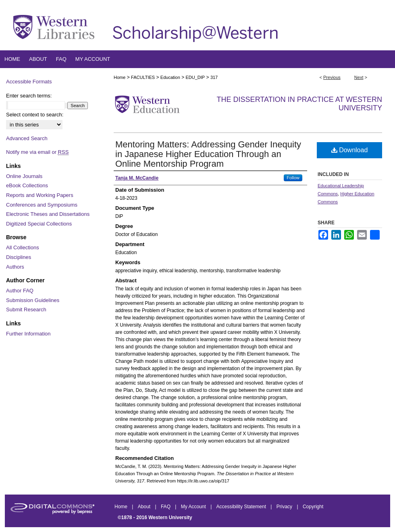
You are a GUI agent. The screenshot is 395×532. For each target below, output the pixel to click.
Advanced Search (27, 138)
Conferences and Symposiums (42, 205)
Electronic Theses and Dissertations (48, 214)
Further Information (28, 334)
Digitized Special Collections (39, 224)
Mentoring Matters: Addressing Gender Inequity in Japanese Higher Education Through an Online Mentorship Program (208, 154)
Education (170, 77)
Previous (332, 77)
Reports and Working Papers (40, 195)
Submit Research (26, 309)
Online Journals (24, 176)
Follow (293, 178)
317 (214, 77)
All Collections (23, 247)
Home (120, 77)
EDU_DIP (195, 77)
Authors (15, 267)
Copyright (313, 507)
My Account (194, 507)
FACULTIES (143, 77)
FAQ (166, 507)
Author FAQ (20, 291)
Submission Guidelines (33, 300)
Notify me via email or (37, 152)
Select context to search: (35, 115)
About (145, 507)
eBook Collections (27, 185)
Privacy (285, 507)
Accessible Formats (29, 82)
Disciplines (19, 257)
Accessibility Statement (242, 507)
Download (350, 150)
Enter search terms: (29, 96)
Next (359, 77)
